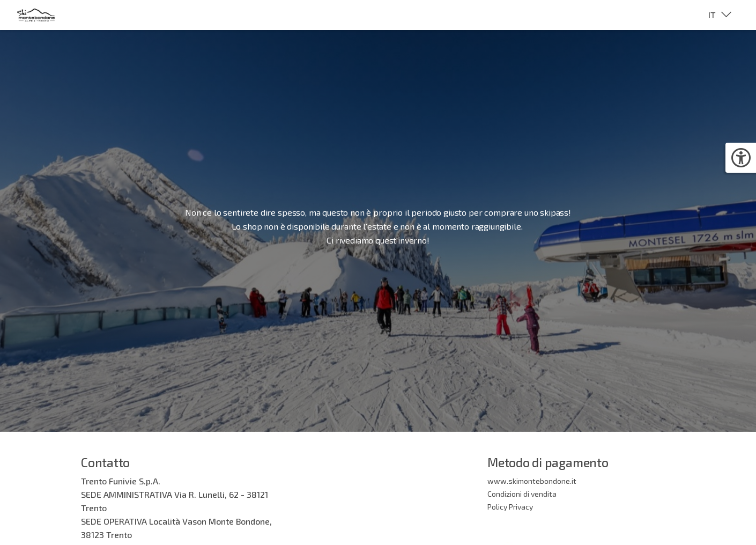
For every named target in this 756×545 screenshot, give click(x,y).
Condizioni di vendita (522, 494)
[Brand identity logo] (45, 15)
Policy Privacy (510, 507)
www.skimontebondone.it (532, 481)
